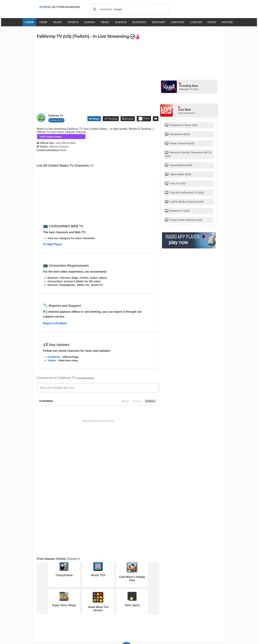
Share (144, 119)
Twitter (52, 360)
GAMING (90, 22)
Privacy (128, 588)
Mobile (139, 588)
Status (62, 592)
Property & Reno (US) (183, 125)
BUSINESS (139, 22)
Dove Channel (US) (182, 143)
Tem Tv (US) (177, 183)
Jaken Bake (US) (180, 174)
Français (110, 602)
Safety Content (48, 592)
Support (83, 588)
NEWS (105, 22)
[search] (128, 9)
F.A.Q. (93, 588)
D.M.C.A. (103, 588)
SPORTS (73, 22)
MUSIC (57, 22)
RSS (41, 588)
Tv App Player (52, 244)
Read (63, 150)
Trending (112, 119)
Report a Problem (55, 323)
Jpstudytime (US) (181, 165)
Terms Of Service (53, 588)
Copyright (116, 588)
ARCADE (227, 22)
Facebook (54, 357)
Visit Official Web (65, 143)
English (86, 602)
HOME (43, 22)
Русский (149, 602)
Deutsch (136, 602)
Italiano (97, 602)
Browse (129, 119)
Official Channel (59, 147)
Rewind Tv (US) (180, 211)
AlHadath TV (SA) (189, 89)
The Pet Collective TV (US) (187, 193)
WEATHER (159, 22)
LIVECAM (196, 22)
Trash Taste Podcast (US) (186, 220)
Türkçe (176, 602)
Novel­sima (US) (180, 134)
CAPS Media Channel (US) (186, 202)
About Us (71, 588)
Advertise (150, 588)
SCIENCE (121, 22)
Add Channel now (126, 562)
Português (163, 602)
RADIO (212, 22)
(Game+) (74, 444)
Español (123, 602)
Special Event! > (187, 113)
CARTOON (178, 22)
